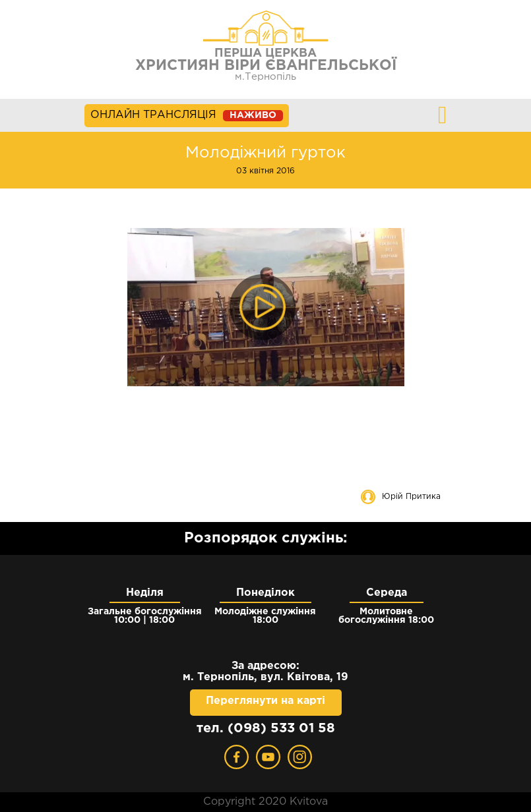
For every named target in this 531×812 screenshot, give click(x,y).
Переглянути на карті (265, 701)
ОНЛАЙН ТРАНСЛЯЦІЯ (187, 116)
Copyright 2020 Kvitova (265, 802)
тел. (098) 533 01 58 (266, 728)
